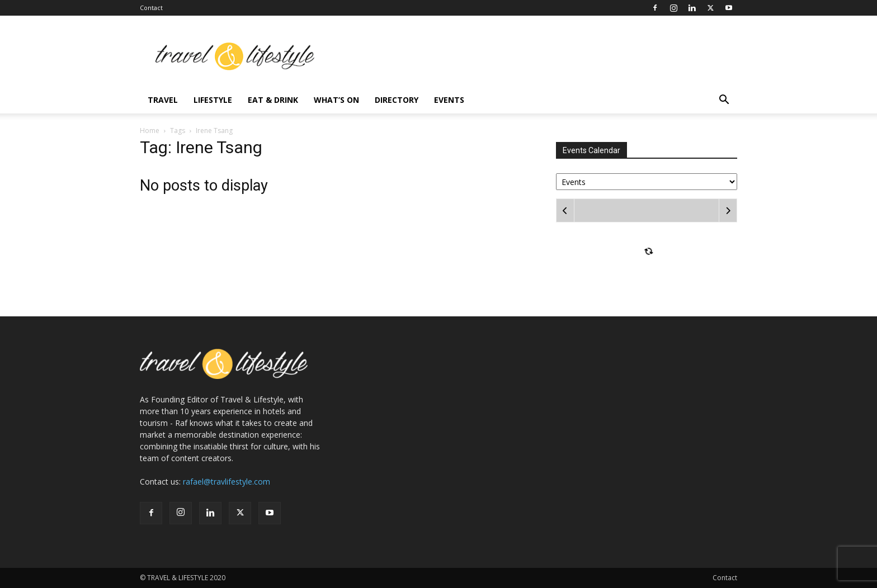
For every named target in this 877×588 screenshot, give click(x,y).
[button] (724, 101)
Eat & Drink (273, 100)
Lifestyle (213, 100)
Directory (397, 100)
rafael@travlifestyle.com (227, 482)
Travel (163, 100)
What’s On (336, 100)
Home (150, 131)
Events (449, 100)
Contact (151, 8)
